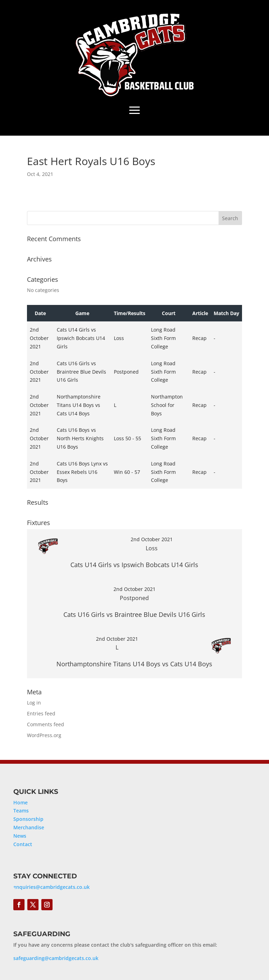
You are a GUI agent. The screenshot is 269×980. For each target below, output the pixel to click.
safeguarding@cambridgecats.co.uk (56, 958)
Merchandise (29, 827)
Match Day (226, 313)
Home (20, 802)
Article (200, 313)
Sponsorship (28, 819)
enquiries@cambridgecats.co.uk (51, 887)
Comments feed (46, 724)
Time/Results (130, 313)
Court (169, 313)
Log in (34, 703)
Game (82, 313)
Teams (21, 811)
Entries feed (41, 713)
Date (40, 313)
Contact (23, 844)
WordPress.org (44, 735)
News (20, 836)
